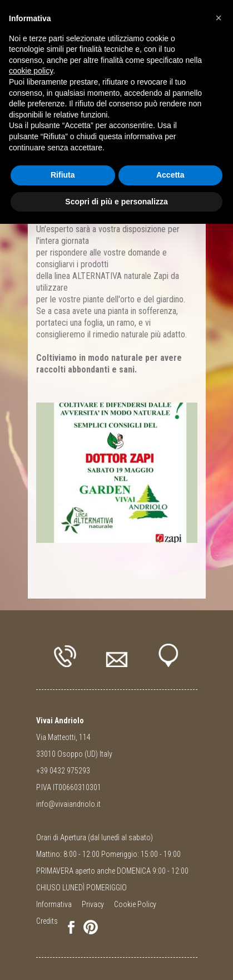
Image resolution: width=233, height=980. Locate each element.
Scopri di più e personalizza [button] (116, 202)
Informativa (54, 904)
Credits (47, 921)
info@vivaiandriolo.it (68, 804)
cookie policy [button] (31, 71)
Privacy (93, 904)
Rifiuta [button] (63, 175)
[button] (219, 18)
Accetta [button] (170, 175)
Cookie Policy (135, 904)
